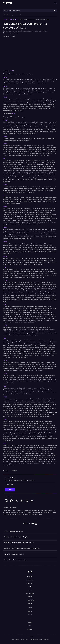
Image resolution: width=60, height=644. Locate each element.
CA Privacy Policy (34, 639)
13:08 (5, 360)
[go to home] (30, 572)
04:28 (14, 114)
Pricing (30, 587)
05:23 (5, 144)
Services (30, 577)
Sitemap (41, 639)
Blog (30, 590)
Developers (30, 593)
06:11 (5, 159)
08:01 (5, 207)
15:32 (5, 444)
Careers (30, 597)
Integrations (30, 580)
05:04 (5, 137)
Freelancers (30, 600)
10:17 (5, 268)
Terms (22, 639)
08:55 (5, 227)
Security (17, 639)
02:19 (5, 77)
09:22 (5, 242)
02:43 (5, 86)
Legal (13, 639)
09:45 (5, 257)
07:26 (5, 185)
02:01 (12, 71)
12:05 (5, 325)
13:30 (5, 373)
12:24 (5, 338)
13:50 (5, 386)
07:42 (5, 196)
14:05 (5, 397)
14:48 (5, 419)
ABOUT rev (30, 583)
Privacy (27, 639)
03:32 (5, 97)
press (30, 603)
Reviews (47, 639)
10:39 (5, 280)
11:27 (5, 305)
